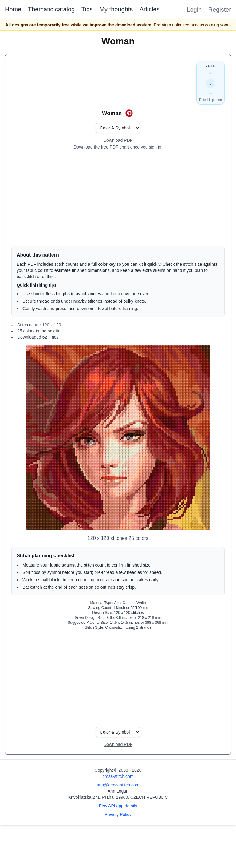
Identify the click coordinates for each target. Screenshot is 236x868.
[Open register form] (118, 141)
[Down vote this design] (210, 93)
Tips (87, 9)
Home (13, 9)
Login (194, 10)
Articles (150, 9)
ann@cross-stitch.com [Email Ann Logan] (118, 785)
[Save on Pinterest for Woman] (129, 113)
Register (220, 10)
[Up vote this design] (210, 74)
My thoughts (116, 9)
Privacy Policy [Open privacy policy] (118, 814)
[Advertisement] (118, 198)
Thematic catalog (51, 9)
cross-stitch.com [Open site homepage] (118, 776)
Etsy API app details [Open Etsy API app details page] (118, 806)
